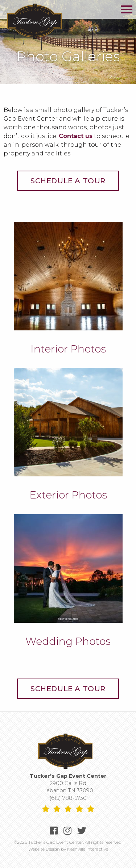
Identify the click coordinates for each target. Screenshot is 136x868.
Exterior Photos (68, 495)
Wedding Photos (68, 641)
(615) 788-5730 (68, 798)
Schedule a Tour (68, 181)
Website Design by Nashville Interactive (68, 849)
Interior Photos (68, 349)
